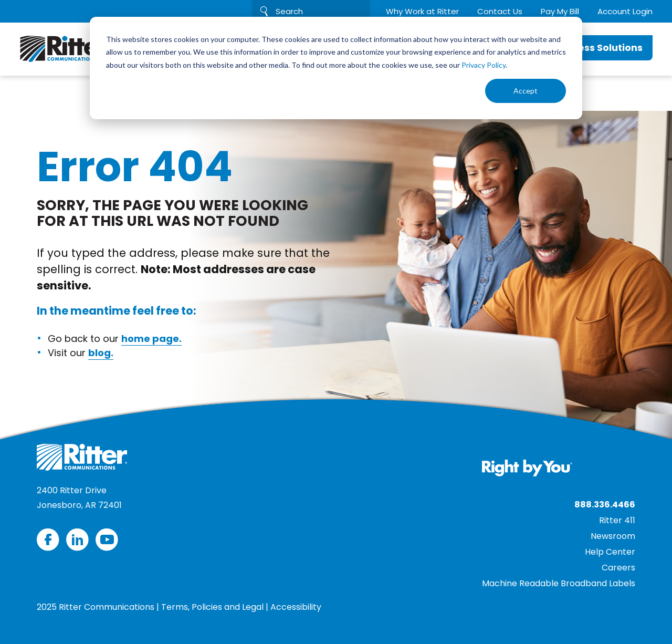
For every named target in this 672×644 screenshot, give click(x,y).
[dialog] (336, 68)
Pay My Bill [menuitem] (560, 11)
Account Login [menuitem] (625, 11)
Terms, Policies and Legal (212, 607)
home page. (151, 339)
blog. (101, 353)
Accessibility (296, 607)
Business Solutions (597, 48)
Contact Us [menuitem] (500, 11)
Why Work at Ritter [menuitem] (422, 11)
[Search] (311, 11)
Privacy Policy (484, 65)
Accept (526, 91)
